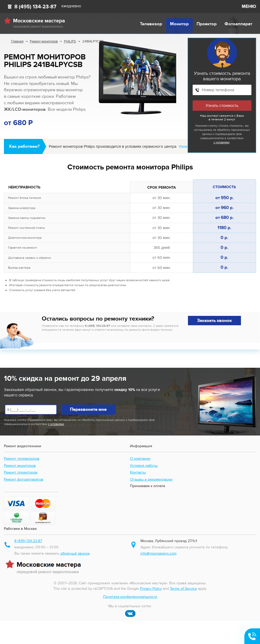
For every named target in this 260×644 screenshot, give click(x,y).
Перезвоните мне (88, 409)
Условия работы (144, 466)
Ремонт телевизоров (22, 459)
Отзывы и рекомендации (151, 479)
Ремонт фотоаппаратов (24, 479)
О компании (140, 459)
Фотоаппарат (238, 24)
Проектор (207, 24)
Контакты (138, 472)
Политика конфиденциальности (130, 597)
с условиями (221, 142)
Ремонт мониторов (20, 466)
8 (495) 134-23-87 (35, 7)
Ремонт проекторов (21, 472)
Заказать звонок (214, 321)
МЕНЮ (249, 7)
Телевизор (151, 24)
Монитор (179, 24)
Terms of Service (183, 589)
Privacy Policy (151, 589)
